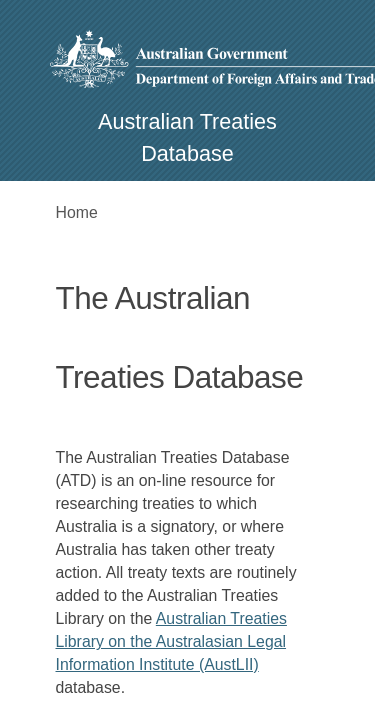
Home (77, 212)
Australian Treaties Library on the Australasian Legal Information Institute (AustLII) (171, 641)
